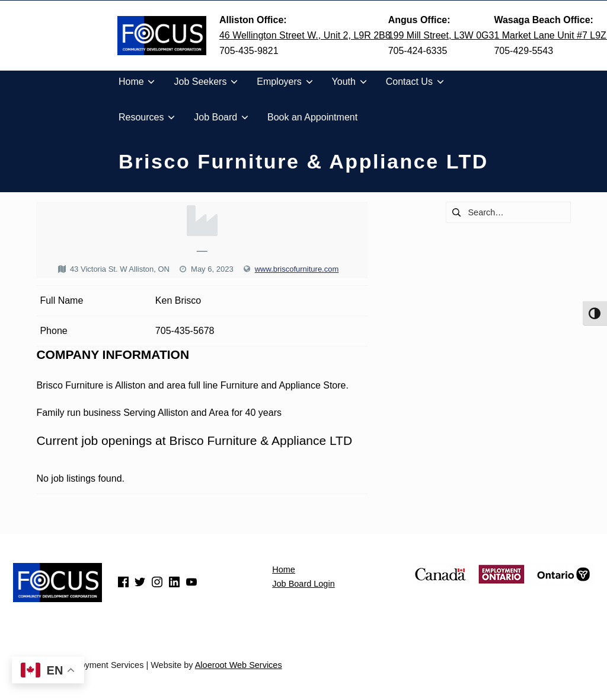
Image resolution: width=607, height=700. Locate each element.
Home (284, 569)
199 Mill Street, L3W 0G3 (441, 35)
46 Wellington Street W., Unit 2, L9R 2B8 (305, 35)
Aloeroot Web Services (239, 665)
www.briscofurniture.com (297, 269)
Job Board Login (303, 584)
